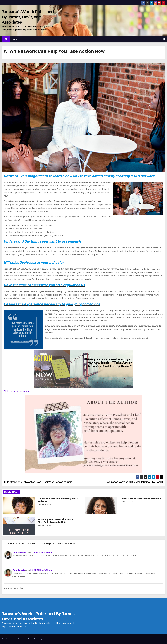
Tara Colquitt (19, 570)
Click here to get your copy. (17, 391)
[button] (164, 39)
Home (15, 39)
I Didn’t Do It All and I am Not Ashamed (140, 499)
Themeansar (47, 639)
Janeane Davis (45, 504)
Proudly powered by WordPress (14, 639)
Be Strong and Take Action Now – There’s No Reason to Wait (38, 482)
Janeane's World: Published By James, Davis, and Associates (28, 17)
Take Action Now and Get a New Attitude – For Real (134, 482)
